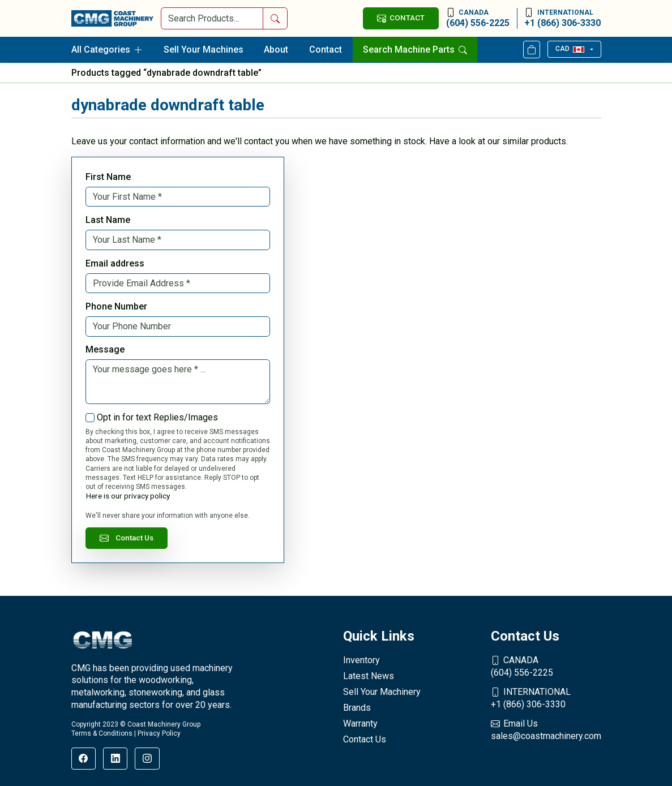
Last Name (108, 220)
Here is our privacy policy (128, 496)
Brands (357, 708)
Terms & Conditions (102, 733)
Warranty (360, 723)
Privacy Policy (159, 733)
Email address (115, 263)
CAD (570, 49)
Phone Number (116, 306)
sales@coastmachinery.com (546, 729)
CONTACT (401, 18)
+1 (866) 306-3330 (562, 18)
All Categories (107, 50)
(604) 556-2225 (478, 18)
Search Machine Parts (415, 50)
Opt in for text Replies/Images (157, 417)
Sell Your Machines (204, 50)
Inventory (361, 660)
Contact (326, 50)
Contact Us (127, 538)
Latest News (369, 676)
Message (105, 349)
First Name (108, 177)
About (276, 50)
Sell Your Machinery (382, 692)
